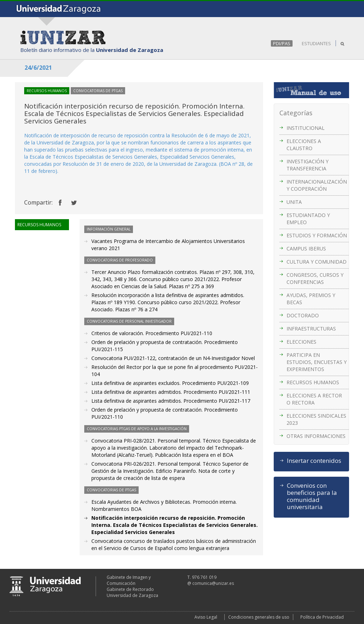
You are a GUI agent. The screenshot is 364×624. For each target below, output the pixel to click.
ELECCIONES (301, 342)
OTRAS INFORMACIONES (316, 436)
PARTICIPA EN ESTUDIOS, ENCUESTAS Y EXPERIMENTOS (317, 362)
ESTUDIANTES (316, 43)
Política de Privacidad (322, 617)
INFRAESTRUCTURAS (311, 329)
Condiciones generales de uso (259, 617)
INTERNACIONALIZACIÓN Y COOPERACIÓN (317, 185)
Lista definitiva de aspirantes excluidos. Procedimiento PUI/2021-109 (170, 383)
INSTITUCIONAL (306, 128)
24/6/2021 (38, 68)
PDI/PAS (282, 43)
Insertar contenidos (314, 461)
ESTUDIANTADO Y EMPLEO (308, 219)
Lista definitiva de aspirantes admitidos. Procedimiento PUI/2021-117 (171, 401)
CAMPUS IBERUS (306, 248)
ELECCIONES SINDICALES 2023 (316, 419)
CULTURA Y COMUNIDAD (317, 262)
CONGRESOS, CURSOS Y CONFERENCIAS (315, 278)
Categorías (296, 113)
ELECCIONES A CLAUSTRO (304, 145)
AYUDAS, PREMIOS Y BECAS (311, 299)
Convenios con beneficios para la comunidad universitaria (312, 496)
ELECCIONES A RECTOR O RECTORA (314, 399)
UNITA (294, 202)
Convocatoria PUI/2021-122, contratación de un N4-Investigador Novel (173, 358)
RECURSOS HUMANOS (313, 382)
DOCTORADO (303, 315)
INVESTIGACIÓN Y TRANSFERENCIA (307, 165)
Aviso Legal (206, 617)
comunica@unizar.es (213, 583)
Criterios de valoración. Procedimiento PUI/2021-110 (152, 333)
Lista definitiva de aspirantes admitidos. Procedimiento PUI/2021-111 (171, 392)
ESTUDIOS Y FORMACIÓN (317, 235)
